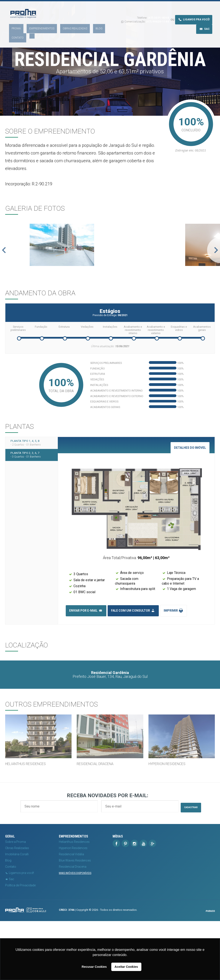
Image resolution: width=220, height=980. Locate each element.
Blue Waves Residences (75, 919)
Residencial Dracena (73, 926)
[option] (110, 276)
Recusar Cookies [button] (94, 967)
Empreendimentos (34, 22)
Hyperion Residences (73, 907)
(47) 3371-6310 (158, 9)
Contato (93, 22)
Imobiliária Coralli (17, 913)
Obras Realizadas (61, 22)
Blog (80, 22)
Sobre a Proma (15, 901)
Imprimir (173, 667)
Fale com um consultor (133, 667)
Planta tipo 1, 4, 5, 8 (32, 502)
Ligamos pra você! (194, 11)
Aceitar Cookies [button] (126, 967)
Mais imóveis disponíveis (75, 932)
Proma (14, 22)
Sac (204, 20)
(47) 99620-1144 (158, 13)
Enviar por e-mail (86, 667)
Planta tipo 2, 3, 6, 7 (32, 518)
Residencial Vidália (71, 913)
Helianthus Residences (74, 901)
